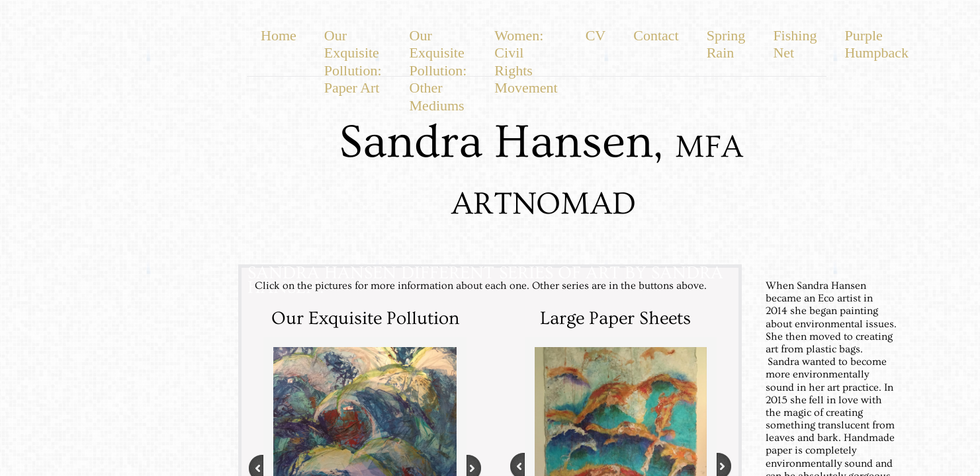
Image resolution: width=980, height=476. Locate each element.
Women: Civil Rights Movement (526, 61)
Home (279, 35)
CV (596, 35)
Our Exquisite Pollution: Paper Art (353, 61)
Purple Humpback (876, 44)
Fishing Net (795, 44)
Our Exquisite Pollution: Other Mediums (438, 70)
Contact (656, 35)
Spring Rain (726, 44)
